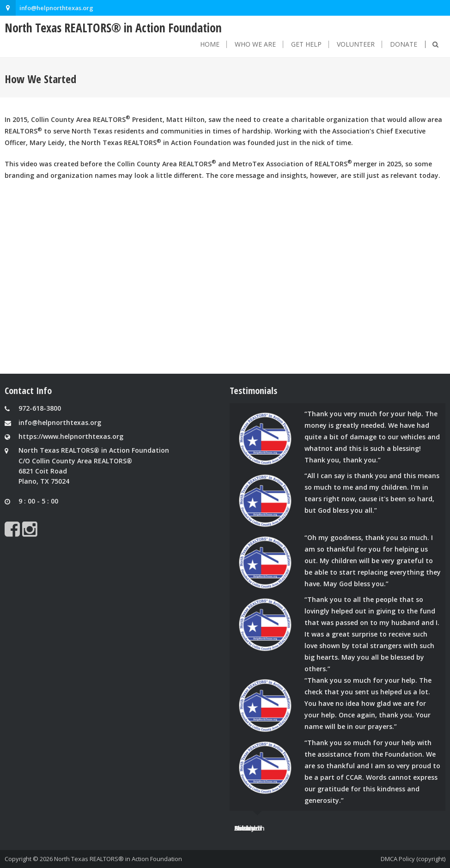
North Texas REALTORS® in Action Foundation (118, 859)
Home (210, 44)
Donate (404, 44)
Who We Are (255, 44)
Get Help (306, 44)
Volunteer (356, 44)
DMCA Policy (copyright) (413, 859)
